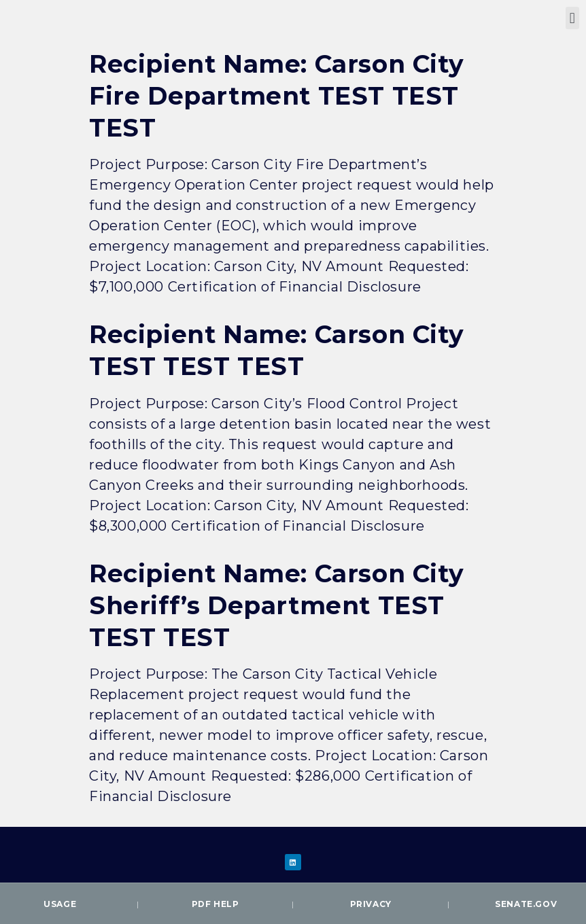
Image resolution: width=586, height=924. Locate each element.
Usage (60, 904)
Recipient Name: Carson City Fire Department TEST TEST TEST (276, 96)
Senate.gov (526, 904)
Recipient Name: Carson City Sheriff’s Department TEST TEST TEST (276, 605)
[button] (572, 18)
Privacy (371, 904)
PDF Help (216, 904)
